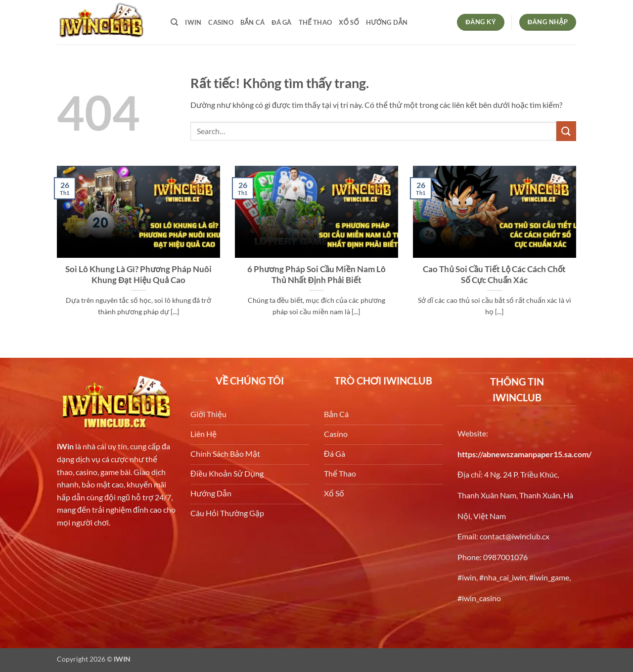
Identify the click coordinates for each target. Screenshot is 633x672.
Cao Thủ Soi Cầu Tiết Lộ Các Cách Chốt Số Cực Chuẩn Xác (494, 275)
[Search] (174, 22)
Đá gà (282, 22)
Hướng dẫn (387, 22)
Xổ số (349, 22)
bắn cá (252, 22)
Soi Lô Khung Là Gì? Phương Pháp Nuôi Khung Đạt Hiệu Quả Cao (138, 275)
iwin (193, 22)
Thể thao (315, 22)
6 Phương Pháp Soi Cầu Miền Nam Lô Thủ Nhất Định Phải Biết (316, 275)
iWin (65, 446)
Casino (221, 22)
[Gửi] (566, 131)
